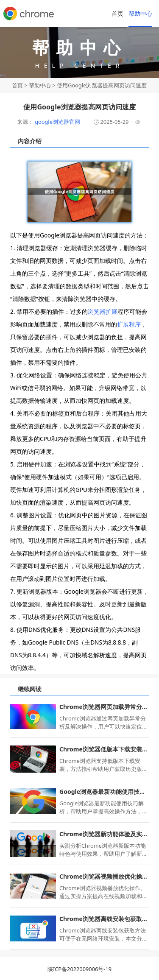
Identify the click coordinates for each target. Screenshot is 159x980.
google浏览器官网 (57, 122)
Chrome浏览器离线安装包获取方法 (104, 919)
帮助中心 (140, 13)
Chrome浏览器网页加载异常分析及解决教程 (104, 707)
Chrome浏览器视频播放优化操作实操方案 (104, 876)
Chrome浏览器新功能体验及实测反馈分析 (104, 834)
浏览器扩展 (103, 311)
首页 (117, 13)
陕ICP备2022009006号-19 (79, 969)
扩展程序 (129, 324)
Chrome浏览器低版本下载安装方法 (104, 749)
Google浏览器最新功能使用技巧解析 (104, 792)
